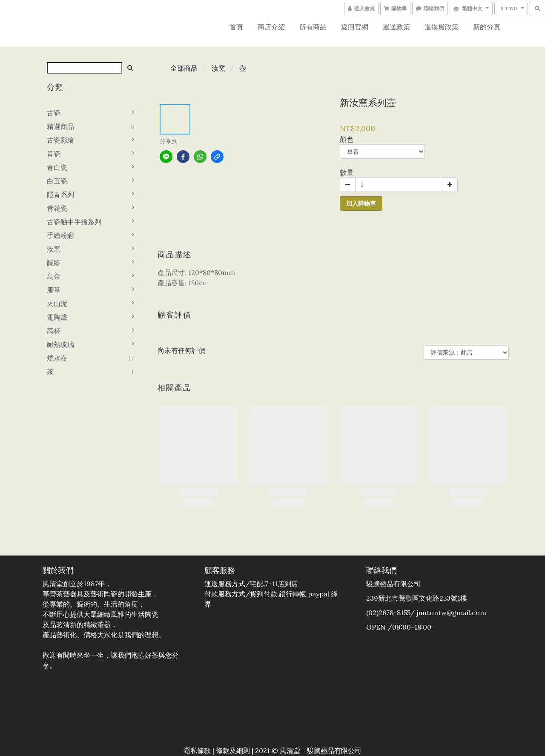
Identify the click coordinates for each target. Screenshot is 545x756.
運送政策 (396, 27)
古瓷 (54, 113)
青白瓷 (57, 167)
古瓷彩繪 (60, 140)
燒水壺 (57, 358)
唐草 (54, 290)
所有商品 (313, 27)
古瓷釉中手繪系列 (74, 222)
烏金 (54, 276)
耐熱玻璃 (60, 344)
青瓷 (54, 154)
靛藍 (54, 263)
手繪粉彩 (60, 235)
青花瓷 (57, 208)
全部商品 (184, 68)
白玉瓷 (57, 181)
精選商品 (60, 126)
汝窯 (54, 249)
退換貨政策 (442, 27)
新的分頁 (487, 27)
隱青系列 (60, 195)
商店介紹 (271, 27)
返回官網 (355, 27)
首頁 (236, 27)
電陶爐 (57, 317)
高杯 (54, 331)
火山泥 (57, 304)
